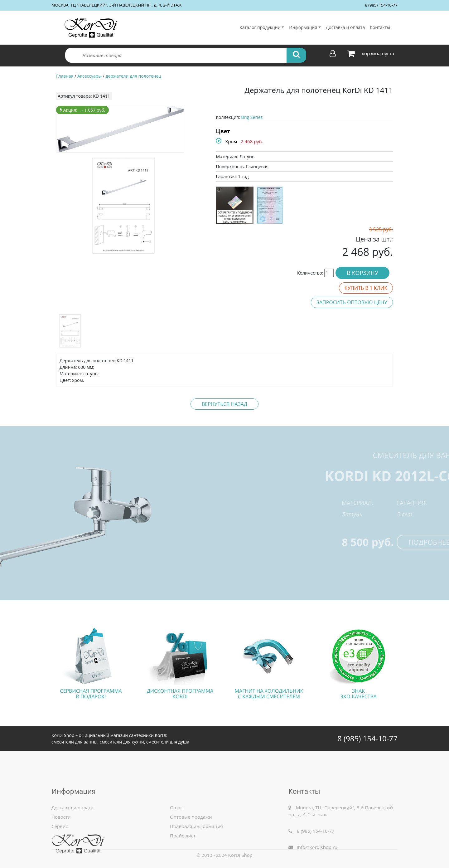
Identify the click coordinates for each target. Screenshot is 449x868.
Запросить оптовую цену (352, 302)
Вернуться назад (224, 404)
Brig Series (252, 117)
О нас (176, 852)
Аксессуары (89, 76)
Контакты (380, 27)
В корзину (362, 273)
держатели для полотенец (133, 76)
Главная (65, 76)
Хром (231, 141)
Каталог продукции (260, 27)
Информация (303, 27)
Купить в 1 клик (366, 288)
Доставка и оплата (345, 27)
